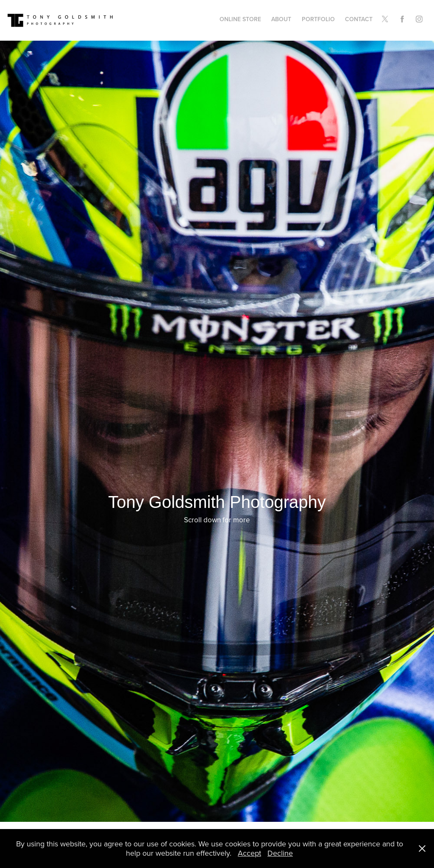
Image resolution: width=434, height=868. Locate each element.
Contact (359, 19)
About (281, 19)
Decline (280, 853)
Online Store (240, 19)
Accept (249, 853)
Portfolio (318, 19)
